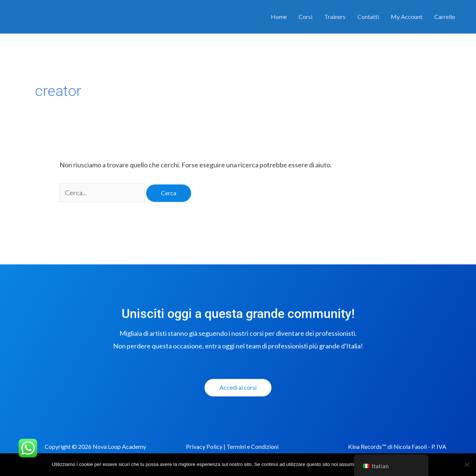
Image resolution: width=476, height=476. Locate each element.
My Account (407, 17)
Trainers (335, 17)
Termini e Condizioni (253, 446)
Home (279, 17)
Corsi (305, 17)
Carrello (445, 17)
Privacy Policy (204, 446)
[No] (467, 464)
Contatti (368, 17)
